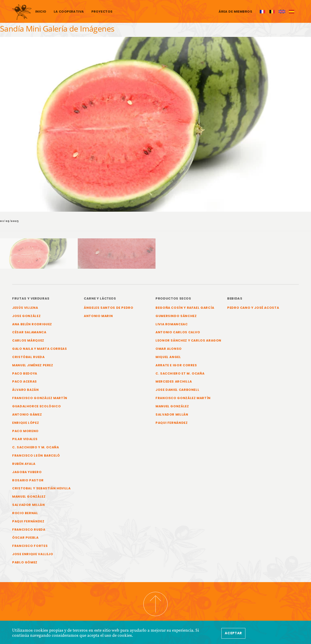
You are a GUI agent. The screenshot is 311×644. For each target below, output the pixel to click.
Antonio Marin (98, 316)
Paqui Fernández (28, 521)
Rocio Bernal (25, 513)
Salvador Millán (29, 505)
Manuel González (29, 497)
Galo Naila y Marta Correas (40, 349)
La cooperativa (69, 12)
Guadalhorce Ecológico (36, 406)
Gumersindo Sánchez (176, 316)
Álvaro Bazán (26, 390)
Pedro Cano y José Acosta (253, 308)
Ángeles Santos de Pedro (109, 308)
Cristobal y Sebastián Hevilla (41, 488)
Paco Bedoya (25, 373)
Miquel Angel (168, 357)
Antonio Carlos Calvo (178, 332)
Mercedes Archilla (174, 381)
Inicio (41, 12)
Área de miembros (235, 12)
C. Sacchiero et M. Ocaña (180, 373)
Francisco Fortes (30, 546)
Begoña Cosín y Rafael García (185, 308)
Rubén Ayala (24, 464)
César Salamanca (29, 332)
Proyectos (102, 12)
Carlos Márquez (28, 340)
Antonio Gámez (27, 414)
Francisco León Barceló (36, 456)
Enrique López (26, 423)
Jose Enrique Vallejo (33, 554)
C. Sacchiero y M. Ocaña (36, 447)
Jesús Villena (25, 308)
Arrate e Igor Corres (176, 365)
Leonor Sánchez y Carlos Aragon (188, 340)
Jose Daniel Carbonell (177, 390)
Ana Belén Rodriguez (32, 324)
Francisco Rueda (29, 530)
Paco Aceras (25, 381)
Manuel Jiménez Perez (33, 365)
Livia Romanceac (172, 324)
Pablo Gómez (25, 562)
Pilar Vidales (25, 439)
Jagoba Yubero (27, 472)
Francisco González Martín (40, 398)
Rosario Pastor (28, 480)
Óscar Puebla (25, 538)
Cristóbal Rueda (28, 357)
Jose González (26, 316)
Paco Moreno (25, 431)
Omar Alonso (169, 349)
